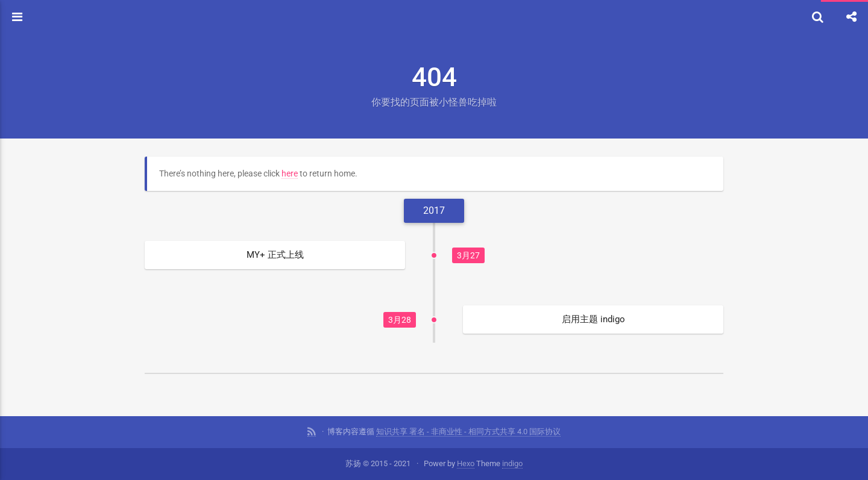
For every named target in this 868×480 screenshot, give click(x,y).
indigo (512, 463)
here (290, 173)
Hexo (466, 463)
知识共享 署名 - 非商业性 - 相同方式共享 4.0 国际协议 (468, 432)
